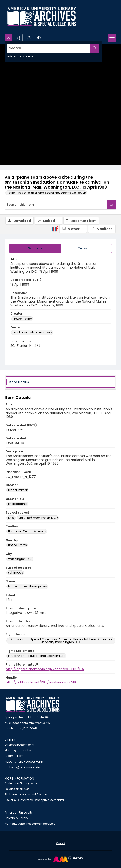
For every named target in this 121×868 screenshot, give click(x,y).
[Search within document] (112, 205)
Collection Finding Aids (21, 783)
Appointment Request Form (24, 762)
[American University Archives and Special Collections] (33, 705)
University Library (16, 818)
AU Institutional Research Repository (30, 824)
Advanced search (20, 56)
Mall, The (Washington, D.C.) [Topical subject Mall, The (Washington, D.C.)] (38, 518)
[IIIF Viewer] (73, 229)
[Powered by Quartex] (60, 859)
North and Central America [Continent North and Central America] (27, 531)
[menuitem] (60, 843)
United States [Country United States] (17, 545)
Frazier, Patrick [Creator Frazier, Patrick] (22, 319)
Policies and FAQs (17, 789)
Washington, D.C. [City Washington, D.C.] (20, 559)
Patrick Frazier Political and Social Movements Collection (47, 193)
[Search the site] (49, 48)
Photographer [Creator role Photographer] (18, 504)
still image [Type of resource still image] (16, 573)
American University (19, 813)
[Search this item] (56, 205)
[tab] (35, 248)
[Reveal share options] (19, 38)
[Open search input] (9, 38)
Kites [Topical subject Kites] (11, 518)
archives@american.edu (22, 767)
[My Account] (29, 38)
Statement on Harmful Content (26, 794)
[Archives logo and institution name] (42, 17)
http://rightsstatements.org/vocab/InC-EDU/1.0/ (45, 669)
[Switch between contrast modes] (39, 38)
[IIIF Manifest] (102, 229)
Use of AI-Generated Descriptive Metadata (34, 800)
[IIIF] (55, 229)
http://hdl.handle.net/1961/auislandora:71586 (42, 682)
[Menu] (112, 38)
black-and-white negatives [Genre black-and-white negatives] (32, 332)
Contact (60, 843)
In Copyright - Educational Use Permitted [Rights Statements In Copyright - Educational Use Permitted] (37, 656)
